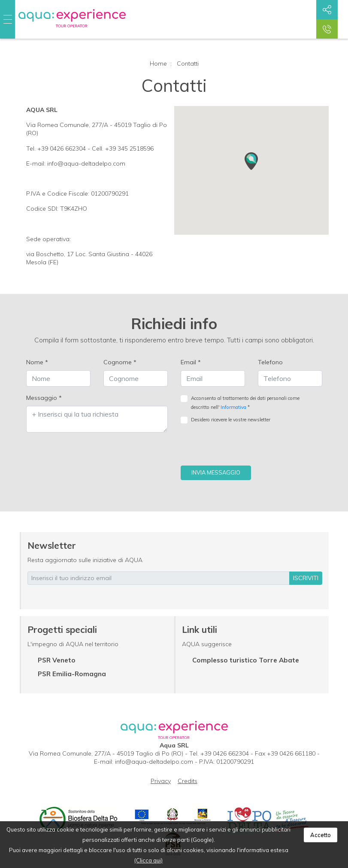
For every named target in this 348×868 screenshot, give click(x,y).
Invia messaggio (216, 472)
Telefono (270, 362)
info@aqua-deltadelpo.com (154, 762)
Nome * (37, 362)
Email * (191, 362)
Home (158, 64)
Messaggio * (44, 398)
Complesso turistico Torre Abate (246, 660)
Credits (188, 781)
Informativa (233, 407)
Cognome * (120, 362)
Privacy (161, 781)
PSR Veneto (57, 660)
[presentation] (246, 449)
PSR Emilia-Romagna (72, 674)
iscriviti (306, 578)
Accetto (321, 835)
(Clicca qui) (148, 860)
